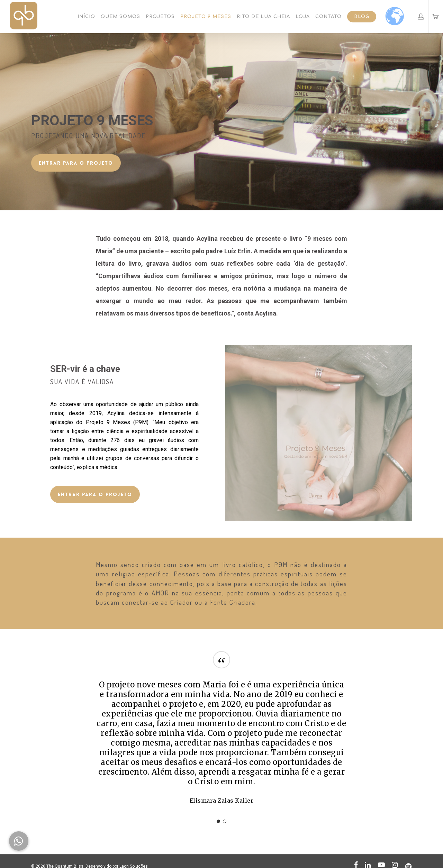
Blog (362, 17)
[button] (19, 841)
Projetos (160, 17)
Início (86, 17)
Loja (303, 17)
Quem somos (120, 17)
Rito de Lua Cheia (263, 17)
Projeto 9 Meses (206, 17)
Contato (328, 17)
